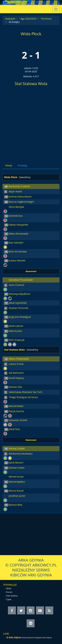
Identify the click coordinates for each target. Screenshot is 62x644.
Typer (9, 599)
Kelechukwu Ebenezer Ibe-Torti (25, 392)
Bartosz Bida (16, 505)
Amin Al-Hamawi (18, 251)
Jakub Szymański (18, 303)
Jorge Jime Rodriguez (20, 317)
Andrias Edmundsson (20, 197)
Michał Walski (16, 406)
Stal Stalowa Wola (31, 83)
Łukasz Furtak (16, 364)
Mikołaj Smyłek (17, 448)
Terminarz (46, 19)
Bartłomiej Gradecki (19, 186)
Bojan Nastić (15, 191)
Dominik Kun (16, 216)
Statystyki (10, 19)
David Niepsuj (16, 378)
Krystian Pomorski (19, 308)
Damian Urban (17, 468)
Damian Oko (15, 387)
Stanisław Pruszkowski (21, 280)
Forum (9, 592)
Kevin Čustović (17, 285)
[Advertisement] (31, 124)
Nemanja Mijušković (20, 294)
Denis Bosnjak (16, 207)
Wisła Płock (31, 34)
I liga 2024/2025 (28, 19)
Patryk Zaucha (16, 411)
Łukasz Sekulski (17, 260)
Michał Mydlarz (17, 482)
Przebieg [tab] (22, 165)
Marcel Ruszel (16, 491)
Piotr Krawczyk (17, 340)
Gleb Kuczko (15, 331)
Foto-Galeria (12, 596)
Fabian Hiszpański (18, 225)
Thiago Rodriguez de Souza (23, 397)
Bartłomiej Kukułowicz (21, 454)
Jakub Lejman (16, 326)
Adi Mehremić (16, 373)
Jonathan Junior (17, 496)
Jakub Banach (16, 463)
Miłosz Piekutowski (19, 359)
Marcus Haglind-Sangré (21, 202)
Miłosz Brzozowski (19, 234)
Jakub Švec (14, 429)
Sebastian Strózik (18, 420)
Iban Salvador (16, 243)
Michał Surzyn (16, 477)
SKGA (9, 588)
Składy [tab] (9, 165)
